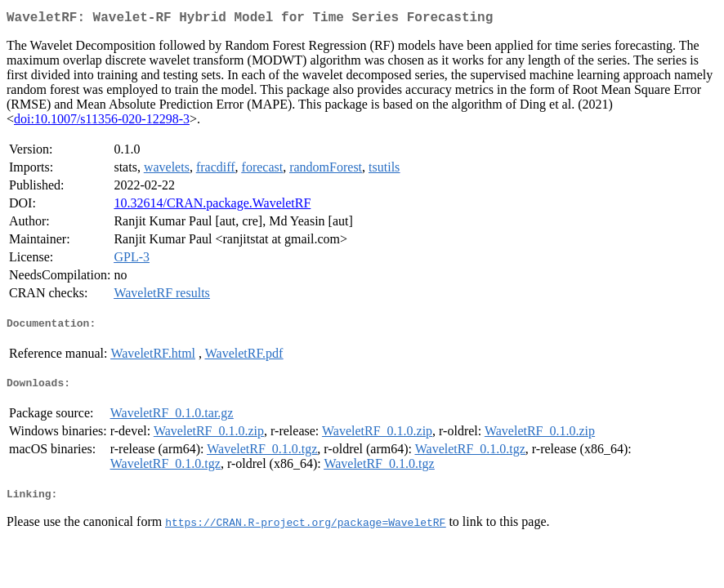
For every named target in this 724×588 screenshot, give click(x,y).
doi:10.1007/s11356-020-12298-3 (102, 122)
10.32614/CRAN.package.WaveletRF (212, 206)
